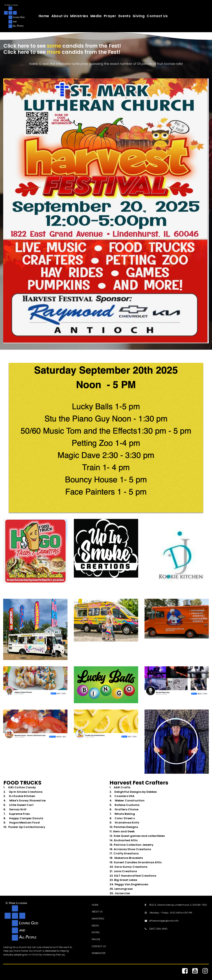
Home (44, 16)
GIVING (96, 932)
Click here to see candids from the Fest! (62, 46)
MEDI (95, 925)
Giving (139, 16)
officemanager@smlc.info (164, 920)
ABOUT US (97, 911)
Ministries (79, 16)
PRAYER (96, 939)
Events (125, 16)
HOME (95, 905)
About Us (60, 16)
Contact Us (157, 16)
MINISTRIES (98, 918)
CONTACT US (99, 946)
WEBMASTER (99, 953)
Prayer (110, 16)
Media (96, 16)
